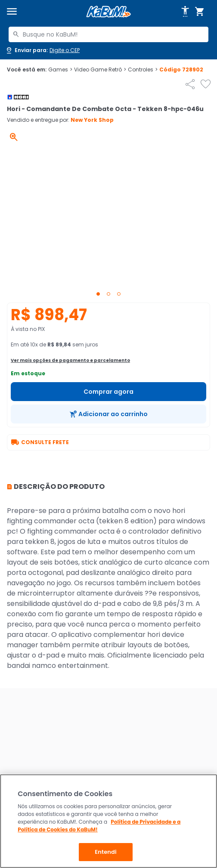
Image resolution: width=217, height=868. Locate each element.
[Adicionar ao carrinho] (108, 414)
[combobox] (108, 34)
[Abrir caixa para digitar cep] (42, 50)
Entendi (106, 852)
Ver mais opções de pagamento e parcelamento (70, 360)
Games (60, 70)
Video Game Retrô (100, 70)
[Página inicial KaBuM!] (108, 12)
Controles (143, 70)
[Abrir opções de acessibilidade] (185, 12)
